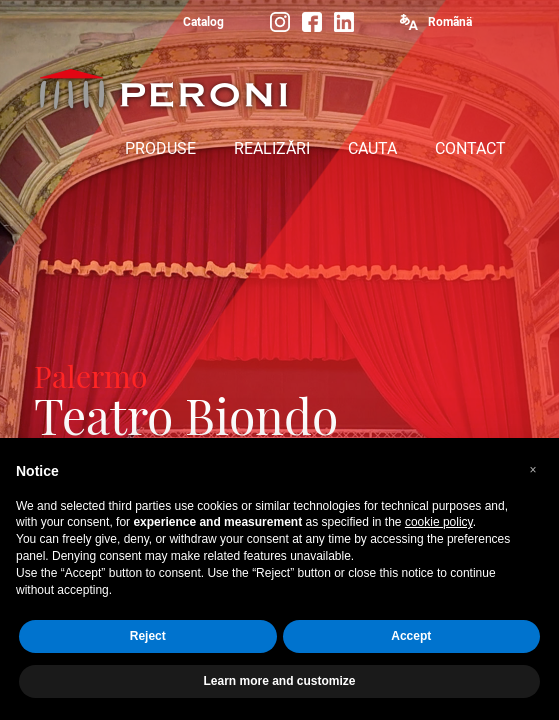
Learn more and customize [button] (279, 681)
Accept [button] (411, 636)
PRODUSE (160, 148)
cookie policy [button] (439, 522)
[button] (533, 470)
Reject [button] (148, 636)
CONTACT (470, 148)
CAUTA (372, 148)
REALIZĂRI (272, 148)
